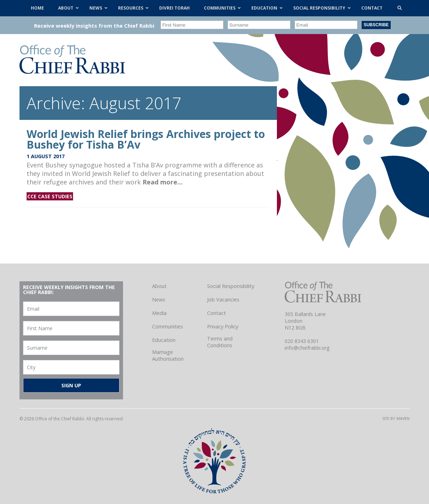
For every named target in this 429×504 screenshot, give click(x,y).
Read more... (163, 182)
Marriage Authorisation (168, 355)
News (159, 300)
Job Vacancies (223, 300)
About (159, 286)
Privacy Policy (223, 326)
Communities (168, 326)
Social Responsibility (231, 286)
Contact (216, 313)
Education (164, 340)
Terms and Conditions (220, 342)
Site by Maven (396, 418)
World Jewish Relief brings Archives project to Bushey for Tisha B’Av (146, 139)
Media (159, 313)
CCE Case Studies (50, 196)
